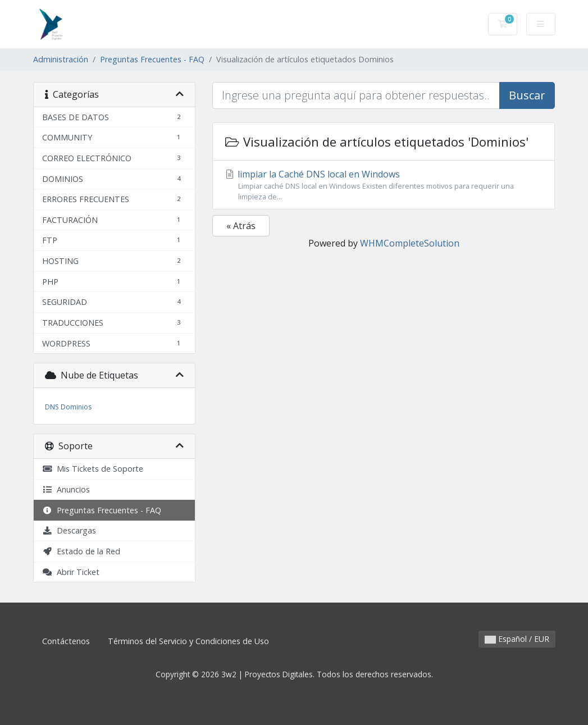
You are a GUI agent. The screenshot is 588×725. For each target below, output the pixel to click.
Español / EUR (517, 639)
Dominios (76, 407)
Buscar (527, 95)
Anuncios (66, 489)
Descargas (69, 530)
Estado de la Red (81, 551)
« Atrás (241, 226)
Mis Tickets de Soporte (93, 469)
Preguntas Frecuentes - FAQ (152, 59)
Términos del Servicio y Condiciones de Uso (188, 641)
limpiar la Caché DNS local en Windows (384, 185)
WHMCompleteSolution (410, 243)
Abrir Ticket (71, 572)
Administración (61, 59)
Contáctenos (66, 641)
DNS (52, 407)
